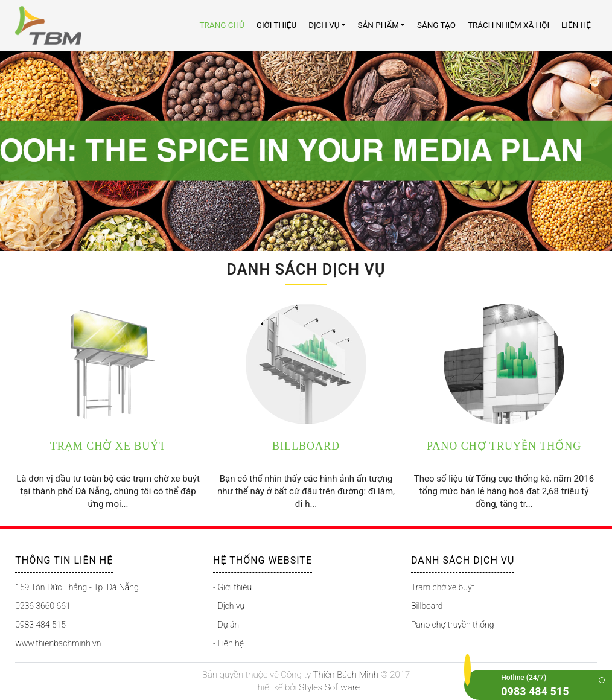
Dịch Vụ (327, 25)
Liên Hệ (576, 25)
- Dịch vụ (229, 606)
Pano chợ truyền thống (452, 625)
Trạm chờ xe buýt (443, 587)
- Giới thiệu (232, 587)
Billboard (427, 606)
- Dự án (226, 625)
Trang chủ (222, 25)
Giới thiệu (276, 25)
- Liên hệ (228, 643)
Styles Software (329, 687)
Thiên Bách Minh (346, 675)
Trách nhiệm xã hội (508, 25)
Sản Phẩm (381, 25)
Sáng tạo (436, 25)
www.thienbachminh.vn (58, 643)
